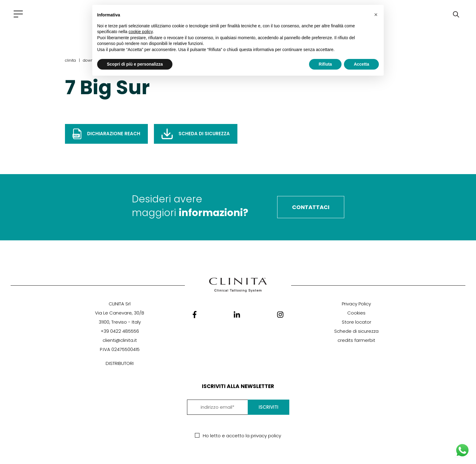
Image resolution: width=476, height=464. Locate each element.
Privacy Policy (356, 304)
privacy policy (266, 436)
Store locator (357, 322)
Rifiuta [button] (325, 64)
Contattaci (311, 207)
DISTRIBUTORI (120, 363)
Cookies (356, 313)
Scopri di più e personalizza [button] (135, 64)
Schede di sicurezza (356, 331)
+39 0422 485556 (120, 331)
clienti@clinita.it (120, 340)
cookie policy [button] (141, 32)
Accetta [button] (361, 64)
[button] (376, 15)
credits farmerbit (356, 340)
